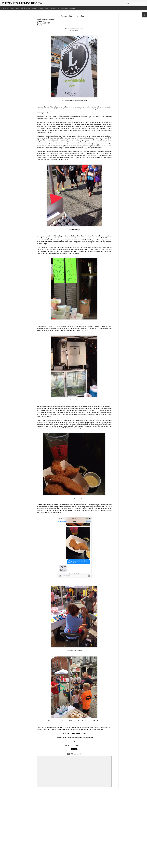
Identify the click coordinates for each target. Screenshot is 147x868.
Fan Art (41, 8)
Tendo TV (72, 8)
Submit (23, 8)
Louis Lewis (84, 746)
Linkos (28, 8)
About (18, 8)
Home (12, 8)
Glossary (34, 8)
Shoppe (47, 8)
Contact (53, 8)
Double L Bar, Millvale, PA (72, 16)
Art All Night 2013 (62, 8)
